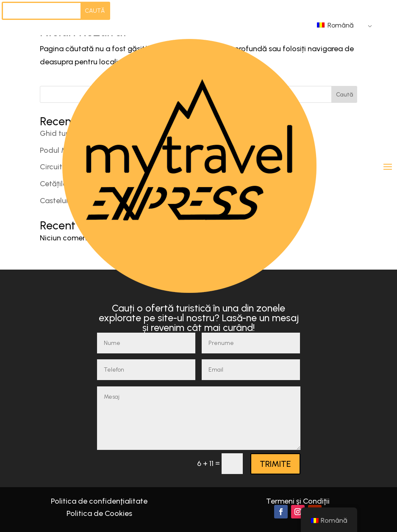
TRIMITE (275, 464)
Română (335, 25)
